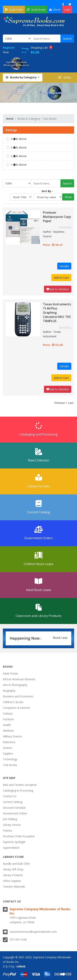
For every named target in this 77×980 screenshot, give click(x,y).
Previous (60, 403)
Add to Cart (61, 277)
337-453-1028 (18, 940)
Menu (65, 77)
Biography (9, 691)
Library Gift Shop (13, 869)
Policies (8, 830)
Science (8, 748)
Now (12, 50)
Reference (9, 742)
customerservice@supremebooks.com (33, 932)
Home (10, 119)
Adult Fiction (10, 673)
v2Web (21, 966)
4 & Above (19, 139)
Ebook (55, 10)
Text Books (10, 765)
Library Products (13, 875)
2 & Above (19, 156)
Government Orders (38, 533)
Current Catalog (38, 507)
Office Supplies (12, 881)
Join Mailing (10, 819)
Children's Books (13, 702)
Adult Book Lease (38, 585)
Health (7, 725)
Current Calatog (13, 802)
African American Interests (19, 679)
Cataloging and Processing (38, 429)
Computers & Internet (16, 708)
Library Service (12, 825)
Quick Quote (36, 10)
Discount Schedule (14, 808)
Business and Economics (18, 696)
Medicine (8, 731)
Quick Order (14, 10)
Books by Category (21, 77)
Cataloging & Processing (18, 790)
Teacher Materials (14, 887)
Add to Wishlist (58, 289)
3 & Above (19, 147)
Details (64, 266)
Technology (10, 759)
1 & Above (19, 165)
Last (71, 403)
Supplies (8, 753)
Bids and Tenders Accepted (20, 785)
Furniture (8, 719)
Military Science (12, 736)
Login (67, 10)
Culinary (8, 713)
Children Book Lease (38, 559)
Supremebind (11, 848)
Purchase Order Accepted (19, 836)
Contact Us (10, 796)
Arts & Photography (15, 685)
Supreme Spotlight (14, 842)
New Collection (38, 455)
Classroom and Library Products (38, 611)
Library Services (38, 481)
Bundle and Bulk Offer (16, 864)
